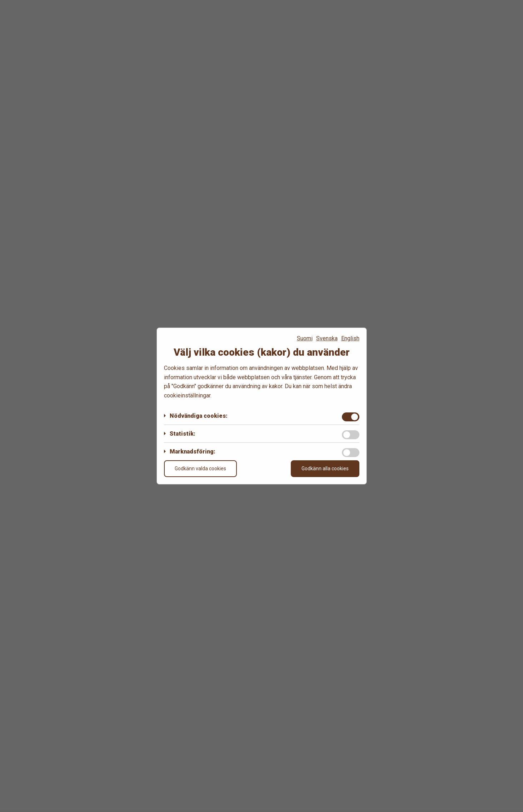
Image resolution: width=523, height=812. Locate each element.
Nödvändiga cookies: (199, 416)
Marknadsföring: (193, 452)
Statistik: (183, 434)
